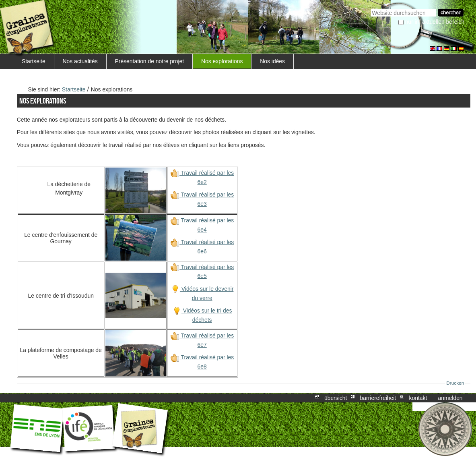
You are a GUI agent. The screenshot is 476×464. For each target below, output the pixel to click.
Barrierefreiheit (378, 398)
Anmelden (450, 398)
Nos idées (272, 61)
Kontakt (418, 398)
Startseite (34, 61)
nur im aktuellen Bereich (435, 22)
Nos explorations (222, 61)
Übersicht (336, 398)
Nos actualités (80, 61)
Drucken (455, 383)
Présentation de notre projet (150, 61)
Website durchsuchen (371, 8)
